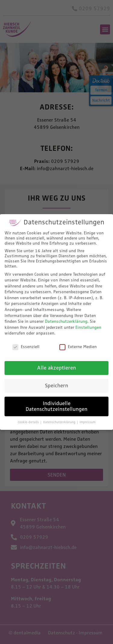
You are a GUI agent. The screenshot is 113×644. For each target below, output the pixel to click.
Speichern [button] (56, 385)
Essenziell (26, 347)
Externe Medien (78, 347)
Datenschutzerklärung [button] (60, 422)
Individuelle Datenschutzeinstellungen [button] (56, 406)
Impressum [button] (88, 422)
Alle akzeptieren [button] (56, 367)
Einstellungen (88, 327)
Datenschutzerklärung (66, 321)
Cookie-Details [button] (29, 422)
